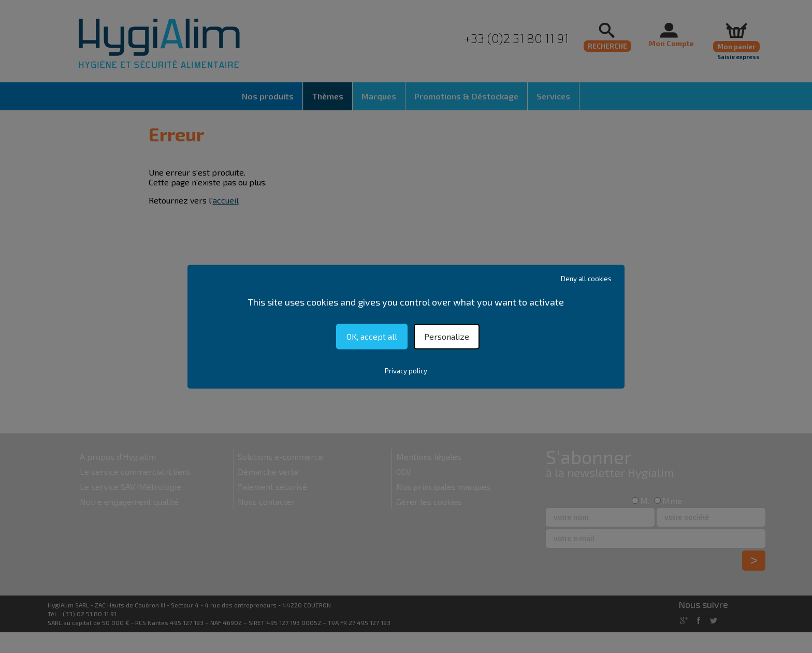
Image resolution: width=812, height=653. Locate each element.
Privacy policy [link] (406, 371)
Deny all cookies (586, 279)
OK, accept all (372, 336)
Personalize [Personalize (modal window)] (447, 336)
